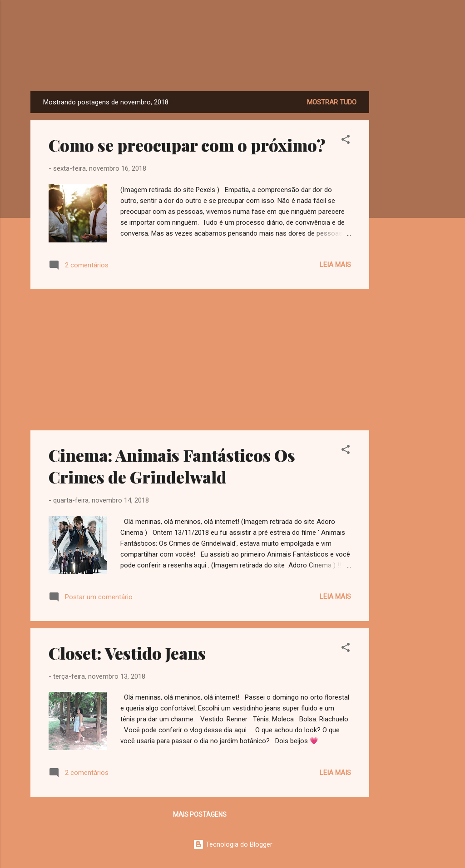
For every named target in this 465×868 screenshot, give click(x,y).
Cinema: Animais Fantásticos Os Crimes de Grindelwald (172, 466)
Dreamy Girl (233, 63)
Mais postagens (200, 814)
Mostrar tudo (332, 102)
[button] (346, 141)
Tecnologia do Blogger (233, 844)
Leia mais (335, 265)
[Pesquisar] (429, 25)
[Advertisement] (406, 227)
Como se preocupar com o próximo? (187, 145)
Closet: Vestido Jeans (127, 653)
